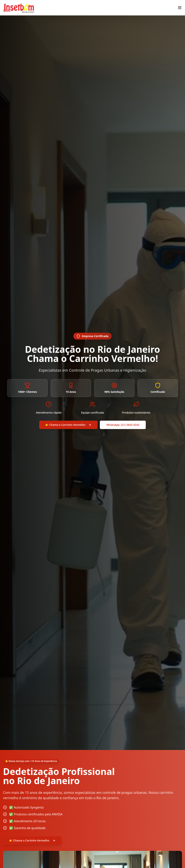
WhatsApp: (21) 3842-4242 (123, 425)
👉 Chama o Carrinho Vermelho (68, 425)
